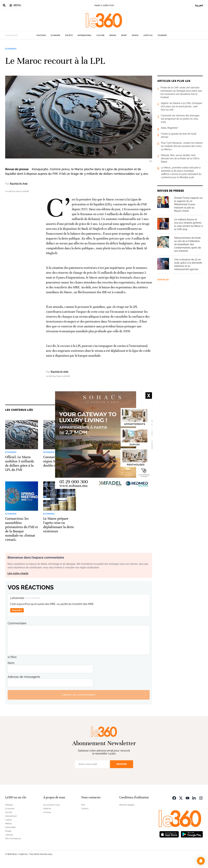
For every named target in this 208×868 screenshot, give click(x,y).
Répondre (17, 610)
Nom (11, 663)
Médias (113, 35)
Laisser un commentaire (79, 695)
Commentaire (17, 623)
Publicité (47, 809)
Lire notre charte (18, 573)
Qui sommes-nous (52, 805)
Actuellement (11, 35)
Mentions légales (127, 805)
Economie (55, 35)
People (135, 35)
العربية (199, 5)
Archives (47, 812)
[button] (201, 861)
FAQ (83, 805)
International (85, 35)
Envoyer (122, 764)
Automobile (10, 827)
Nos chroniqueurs (13, 839)
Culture (100, 35)
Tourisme (162, 35)
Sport (124, 35)
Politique (41, 35)
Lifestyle (148, 35)
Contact (85, 809)
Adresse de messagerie (24, 677)
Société (69, 35)
